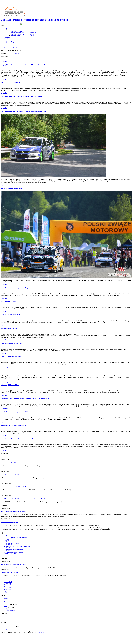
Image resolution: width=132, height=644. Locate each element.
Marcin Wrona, (8, 555)
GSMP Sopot (7, 548)
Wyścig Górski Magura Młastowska (13, 549)
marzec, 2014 (7, 589)
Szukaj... (3, 24)
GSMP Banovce (8, 545)
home (5, 602)
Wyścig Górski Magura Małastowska (10, 48)
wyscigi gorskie (8, 539)
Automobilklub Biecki (13, 53)
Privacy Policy (42, 632)
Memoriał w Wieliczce (10, 554)
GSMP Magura (8, 551)
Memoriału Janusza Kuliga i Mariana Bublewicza (17, 546)
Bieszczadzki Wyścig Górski (11, 543)
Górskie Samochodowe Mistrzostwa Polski (15, 537)
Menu (2, 25)
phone (6, 606)
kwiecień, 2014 (8, 588)
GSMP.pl (6, 540)
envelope (6, 609)
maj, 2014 (7, 586)
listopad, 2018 (8, 585)
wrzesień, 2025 (8, 582)
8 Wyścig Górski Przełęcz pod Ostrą (13, 552)
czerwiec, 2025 (8, 583)
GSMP (6, 536)
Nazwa (6, 599)
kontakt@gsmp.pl (12, 610)
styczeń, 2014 (8, 592)
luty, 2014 (7, 591)
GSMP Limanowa (9, 542)
